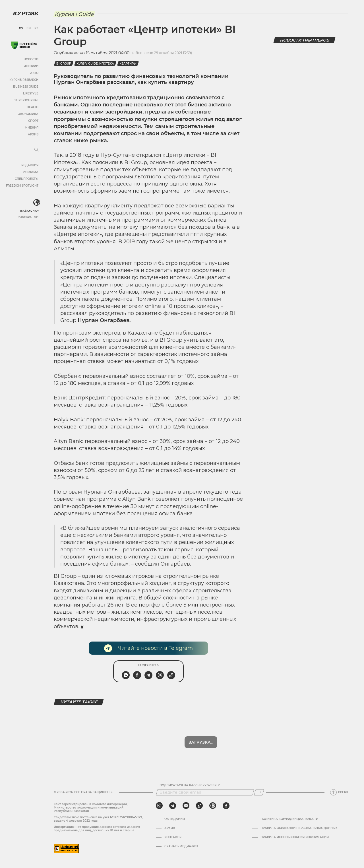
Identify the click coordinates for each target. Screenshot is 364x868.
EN (29, 28)
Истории (31, 66)
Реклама (31, 172)
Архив (33, 134)
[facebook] (226, 806)
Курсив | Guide (74, 14)
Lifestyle (31, 93)
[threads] (213, 806)
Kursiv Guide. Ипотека (95, 64)
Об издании (175, 819)
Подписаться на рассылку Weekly (190, 785)
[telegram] (173, 806)
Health (33, 107)
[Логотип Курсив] (26, 13)
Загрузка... (201, 742)
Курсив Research (24, 80)
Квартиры (128, 64)
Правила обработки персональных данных (299, 828)
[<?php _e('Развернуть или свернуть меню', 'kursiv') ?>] (37, 203)
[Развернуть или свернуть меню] (36, 150)
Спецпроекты (27, 179)
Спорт (33, 121)
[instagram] (159, 806)
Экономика (28, 114)
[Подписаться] (259, 792)
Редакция (30, 165)
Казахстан (29, 211)
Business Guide (26, 87)
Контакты (173, 837)
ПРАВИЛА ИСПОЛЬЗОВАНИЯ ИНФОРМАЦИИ (295, 837)
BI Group (64, 64)
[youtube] (186, 806)
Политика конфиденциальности (289, 819)
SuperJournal (26, 100)
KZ (36, 28)
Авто (34, 73)
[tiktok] (199, 806)
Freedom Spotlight (22, 186)
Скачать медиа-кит (181, 846)
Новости (31, 59)
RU (21, 28)
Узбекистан (28, 217)
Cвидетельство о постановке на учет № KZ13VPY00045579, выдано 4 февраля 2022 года (98, 819)
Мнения (32, 128)
